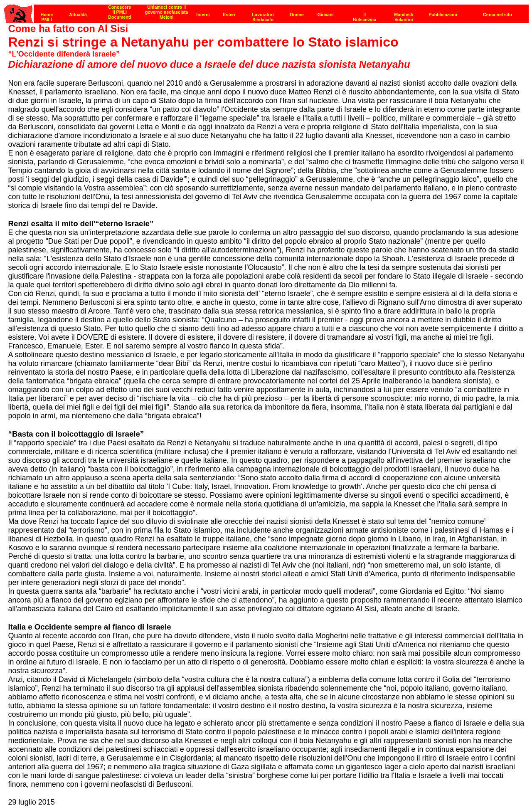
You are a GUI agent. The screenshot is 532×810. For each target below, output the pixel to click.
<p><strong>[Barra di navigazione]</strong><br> (266, 11)
